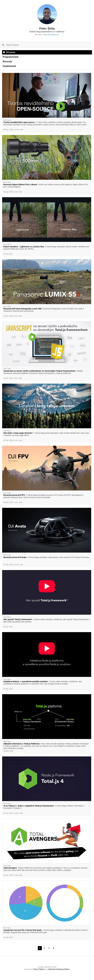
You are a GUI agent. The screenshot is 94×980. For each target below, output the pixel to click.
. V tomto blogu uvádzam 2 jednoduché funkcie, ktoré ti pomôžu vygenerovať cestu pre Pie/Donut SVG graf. (45, 931)
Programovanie (11, 57)
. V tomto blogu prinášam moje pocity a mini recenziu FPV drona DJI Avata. (46, 557)
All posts (9, 52)
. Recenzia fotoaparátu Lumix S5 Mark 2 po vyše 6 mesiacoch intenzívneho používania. (44, 310)
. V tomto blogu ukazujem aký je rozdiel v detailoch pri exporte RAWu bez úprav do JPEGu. (46, 248)
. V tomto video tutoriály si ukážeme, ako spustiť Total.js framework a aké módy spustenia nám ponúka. (47, 621)
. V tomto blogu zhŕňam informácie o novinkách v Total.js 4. (44, 807)
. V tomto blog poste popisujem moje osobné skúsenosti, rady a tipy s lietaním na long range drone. (46, 434)
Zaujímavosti (9, 66)
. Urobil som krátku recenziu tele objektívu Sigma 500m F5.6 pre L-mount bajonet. (46, 186)
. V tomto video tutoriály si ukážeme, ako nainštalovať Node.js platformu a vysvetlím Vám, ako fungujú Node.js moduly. (43, 683)
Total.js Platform (39, 969)
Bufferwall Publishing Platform (59, 969)
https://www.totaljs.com (51, 35)
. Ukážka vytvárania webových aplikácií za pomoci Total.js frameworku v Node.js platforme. (43, 372)
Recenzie (7, 61)
